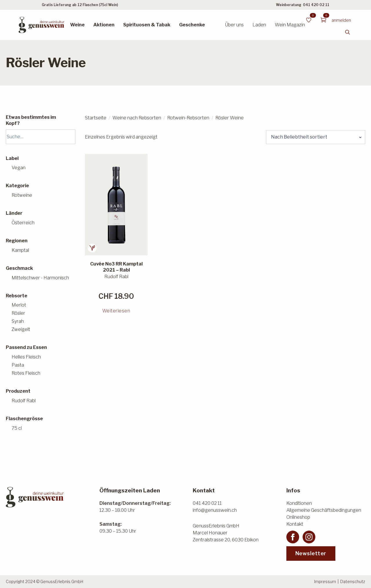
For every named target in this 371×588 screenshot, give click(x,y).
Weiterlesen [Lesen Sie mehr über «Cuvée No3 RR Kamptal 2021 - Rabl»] (116, 311)
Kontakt (295, 524)
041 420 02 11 (316, 5)
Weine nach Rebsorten (137, 118)
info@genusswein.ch (215, 510)
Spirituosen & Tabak (147, 25)
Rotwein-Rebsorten (188, 118)
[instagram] (309, 537)
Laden (259, 25)
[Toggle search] (348, 32)
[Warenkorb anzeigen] (323, 20)
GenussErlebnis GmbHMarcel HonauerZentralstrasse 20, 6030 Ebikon (226, 533)
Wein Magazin (290, 25)
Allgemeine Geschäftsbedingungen (324, 510)
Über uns (234, 25)
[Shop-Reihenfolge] (316, 137)
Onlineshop (298, 517)
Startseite (96, 118)
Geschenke (192, 25)
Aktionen (104, 25)
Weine (77, 25)
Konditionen (299, 503)
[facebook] (293, 537)
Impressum (325, 581)
